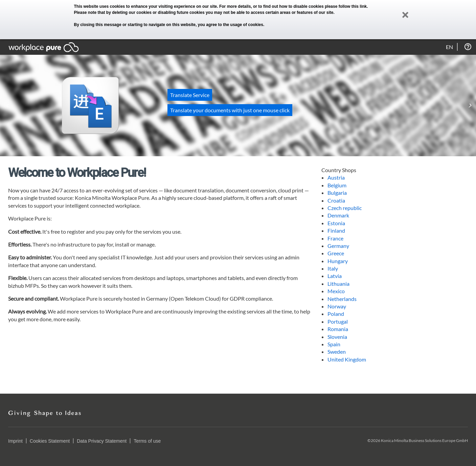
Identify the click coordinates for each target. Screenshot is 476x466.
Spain (334, 344)
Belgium (337, 185)
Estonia (336, 223)
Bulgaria (337, 193)
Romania (338, 329)
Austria (336, 177)
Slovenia (337, 337)
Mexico (336, 291)
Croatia (336, 200)
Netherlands (342, 299)
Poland (336, 314)
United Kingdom (347, 359)
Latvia (335, 276)
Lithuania (338, 284)
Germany (338, 246)
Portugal (338, 321)
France (335, 238)
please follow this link (346, 6)
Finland (336, 230)
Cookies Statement (50, 441)
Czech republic (345, 208)
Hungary (338, 261)
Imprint (15, 441)
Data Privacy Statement (102, 441)
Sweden (337, 352)
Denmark (338, 215)
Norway (337, 306)
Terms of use (147, 441)
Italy (333, 268)
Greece (336, 253)
